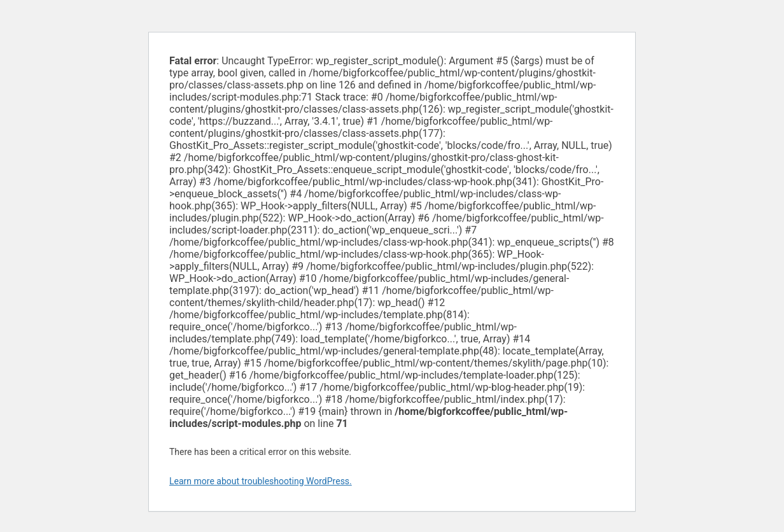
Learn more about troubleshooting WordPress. (261, 481)
